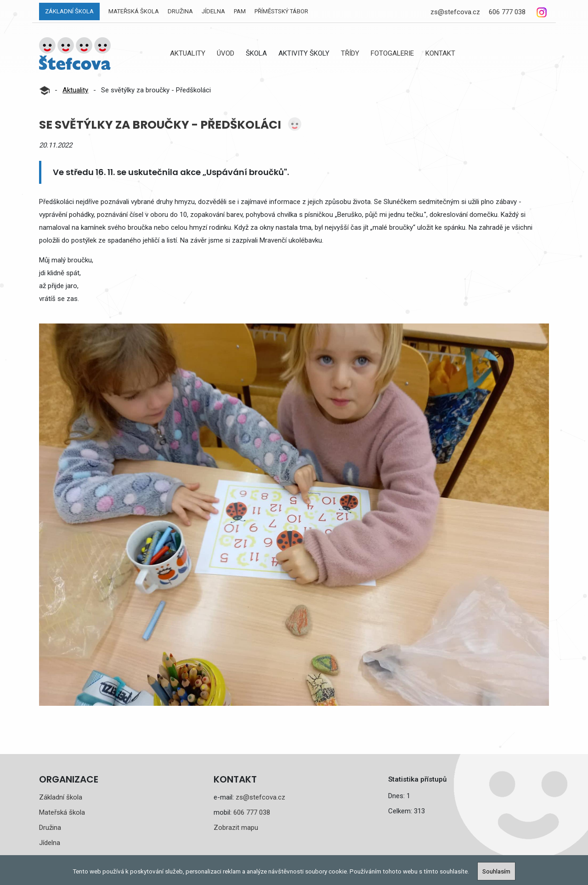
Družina (180, 11)
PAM (240, 11)
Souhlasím (496, 871)
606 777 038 (507, 12)
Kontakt (440, 53)
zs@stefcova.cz (455, 12)
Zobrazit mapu (236, 828)
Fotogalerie (392, 53)
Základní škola (69, 11)
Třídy (350, 53)
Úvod (226, 53)
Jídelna (213, 11)
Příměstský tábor (281, 11)
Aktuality (188, 53)
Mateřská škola (134, 11)
